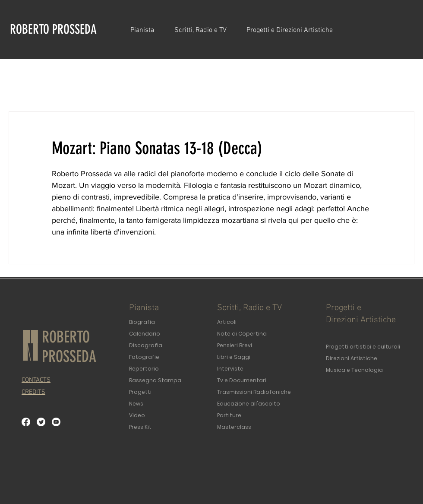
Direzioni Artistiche (352, 358)
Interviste (230, 369)
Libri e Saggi (234, 357)
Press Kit (140, 427)
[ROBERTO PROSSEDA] (56, 29)
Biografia (142, 322)
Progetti (140, 392)
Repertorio (144, 369)
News (136, 404)
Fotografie (144, 357)
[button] (146, 30)
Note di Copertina (242, 334)
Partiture (229, 415)
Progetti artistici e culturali (363, 347)
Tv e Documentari (242, 380)
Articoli (227, 322)
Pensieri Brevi (235, 345)
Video (137, 415)
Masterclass (234, 427)
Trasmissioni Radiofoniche (254, 392)
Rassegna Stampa (155, 380)
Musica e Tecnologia (354, 370)
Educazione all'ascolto (249, 404)
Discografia (146, 345)
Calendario (145, 334)
